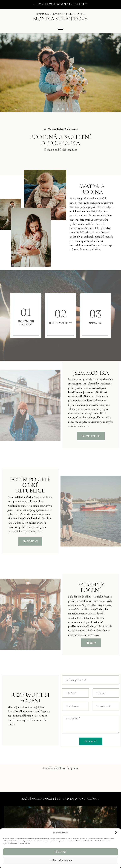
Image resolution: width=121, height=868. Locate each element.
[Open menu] (60, 28)
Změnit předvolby (61, 861)
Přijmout (61, 852)
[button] (116, 833)
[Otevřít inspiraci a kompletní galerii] (60, 4)
